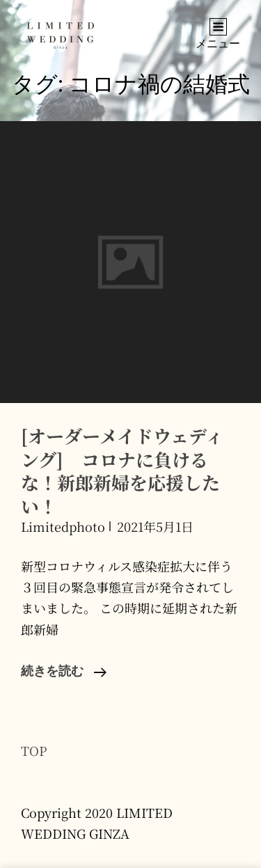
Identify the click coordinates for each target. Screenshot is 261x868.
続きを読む (64, 672)
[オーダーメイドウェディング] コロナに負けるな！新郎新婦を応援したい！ (122, 471)
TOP (34, 750)
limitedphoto (63, 526)
